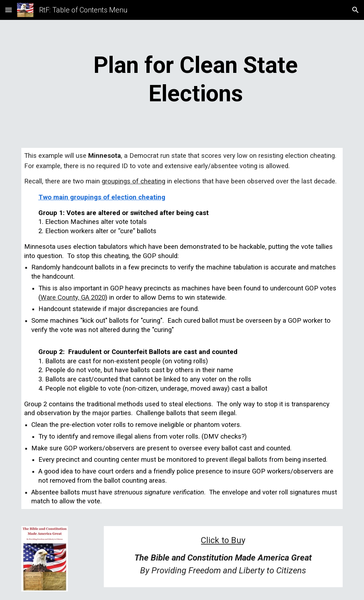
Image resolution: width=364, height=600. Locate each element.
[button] (9, 10)
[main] (196, 80)
